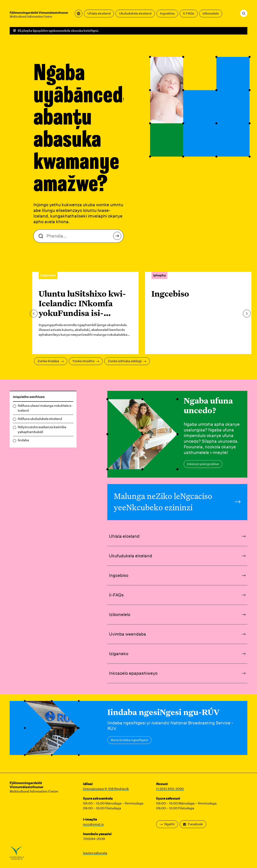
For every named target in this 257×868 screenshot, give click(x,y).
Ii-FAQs (189, 13)
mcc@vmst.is (93, 824)
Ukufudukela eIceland (135, 13)
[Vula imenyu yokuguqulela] (79, 14)
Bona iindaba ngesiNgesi (129, 740)
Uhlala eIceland (99, 13)
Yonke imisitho (86, 361)
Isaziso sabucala (95, 853)
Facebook (193, 824)
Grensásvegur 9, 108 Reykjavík (106, 789)
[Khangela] (244, 13)
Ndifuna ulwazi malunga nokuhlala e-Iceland (45, 408)
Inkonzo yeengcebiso (203, 464)
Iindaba (23, 440)
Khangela (118, 237)
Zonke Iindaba (51, 361)
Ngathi (167, 824)
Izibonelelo (211, 13)
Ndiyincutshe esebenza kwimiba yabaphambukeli (42, 429)
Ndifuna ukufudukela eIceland (40, 419)
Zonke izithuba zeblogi (127, 361)
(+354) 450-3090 (170, 789)
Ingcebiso (167, 13)
